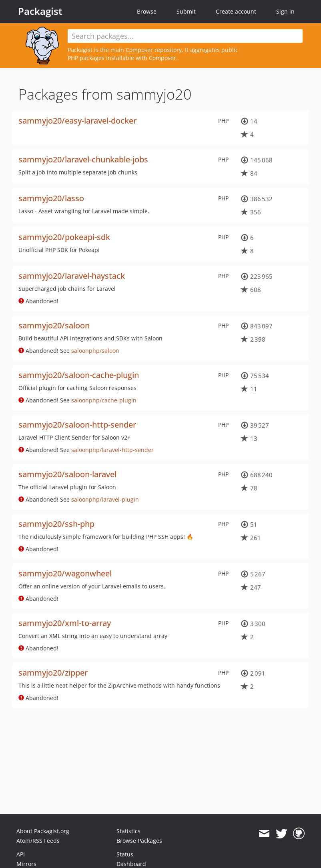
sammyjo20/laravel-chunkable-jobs (83, 159)
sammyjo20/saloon (54, 325)
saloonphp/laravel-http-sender (112, 450)
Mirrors (26, 864)
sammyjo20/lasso (51, 198)
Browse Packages (139, 841)
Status (125, 854)
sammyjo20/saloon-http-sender (77, 425)
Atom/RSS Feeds (38, 841)
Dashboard (131, 864)
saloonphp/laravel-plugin (105, 499)
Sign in (285, 11)
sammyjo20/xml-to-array (65, 623)
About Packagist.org (43, 831)
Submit (186, 11)
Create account (236, 11)
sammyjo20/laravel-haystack (72, 276)
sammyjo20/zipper (53, 673)
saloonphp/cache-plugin (104, 400)
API (21, 854)
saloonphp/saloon (95, 351)
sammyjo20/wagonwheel (65, 573)
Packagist (40, 11)
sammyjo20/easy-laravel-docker (77, 121)
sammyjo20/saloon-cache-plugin (79, 375)
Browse (147, 11)
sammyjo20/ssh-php (56, 524)
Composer (139, 50)
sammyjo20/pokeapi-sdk (64, 237)
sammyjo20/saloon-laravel (67, 474)
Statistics (128, 831)
